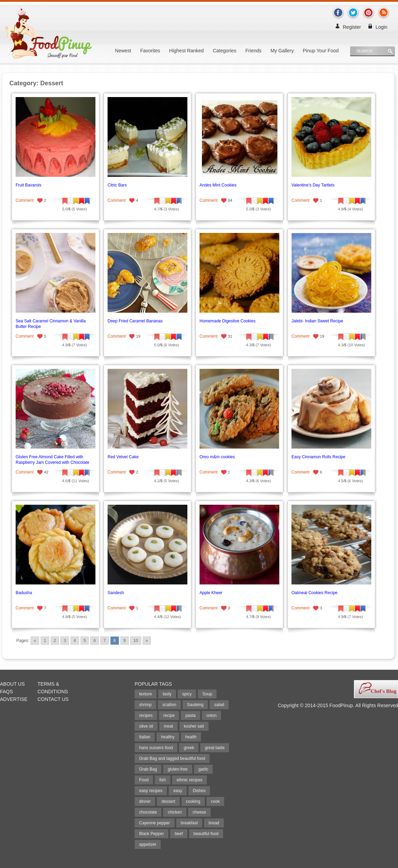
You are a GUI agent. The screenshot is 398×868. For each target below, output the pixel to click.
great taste (215, 748)
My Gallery (282, 51)
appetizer (148, 844)
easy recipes (151, 791)
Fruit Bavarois (28, 185)
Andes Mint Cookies (218, 185)
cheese (199, 812)
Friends (253, 51)
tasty (167, 694)
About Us (12, 684)
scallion (169, 705)
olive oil (146, 726)
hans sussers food (156, 748)
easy (177, 791)
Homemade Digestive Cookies (227, 321)
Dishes (199, 791)
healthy (168, 737)
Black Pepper (151, 834)
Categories (225, 51)
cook (215, 801)
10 (136, 641)
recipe (169, 715)
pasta (190, 715)
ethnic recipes (189, 780)
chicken (175, 812)
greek (189, 748)
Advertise (14, 699)
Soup (207, 694)
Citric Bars (117, 185)
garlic (204, 769)
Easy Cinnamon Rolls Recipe (318, 457)
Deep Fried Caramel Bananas (135, 321)
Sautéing (195, 705)
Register (352, 27)
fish (163, 780)
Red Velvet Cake (123, 457)
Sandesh (116, 593)
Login (381, 27)
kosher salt (194, 726)
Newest (123, 51)
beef (179, 834)
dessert (168, 801)
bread (214, 823)
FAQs (6, 692)
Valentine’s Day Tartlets (313, 185)
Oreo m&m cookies (217, 457)
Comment (25, 200)
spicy (187, 694)
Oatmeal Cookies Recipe (315, 593)
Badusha (24, 593)
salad (219, 705)
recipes (146, 715)
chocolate (148, 812)
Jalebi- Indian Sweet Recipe (317, 321)
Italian (145, 737)
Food (144, 780)
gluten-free (177, 769)
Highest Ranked (187, 51)
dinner (145, 801)
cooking (193, 801)
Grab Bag (148, 769)
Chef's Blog (383, 691)
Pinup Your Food (321, 51)
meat (168, 726)
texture (146, 694)
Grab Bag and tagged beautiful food (172, 758)
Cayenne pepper (155, 823)
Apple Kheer (211, 593)
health (191, 737)
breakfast (189, 823)
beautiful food (206, 834)
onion (211, 715)
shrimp (145, 705)
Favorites (150, 51)
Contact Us (53, 699)
